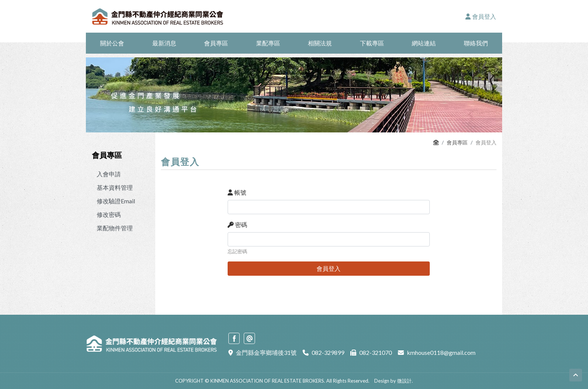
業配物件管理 (115, 228)
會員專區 (216, 43)
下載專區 (372, 43)
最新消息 (164, 43)
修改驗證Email (116, 201)
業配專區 (268, 43)
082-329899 (328, 352)
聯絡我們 (476, 43)
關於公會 (112, 43)
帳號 (237, 192)
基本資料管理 (115, 187)
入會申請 (109, 174)
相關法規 (320, 43)
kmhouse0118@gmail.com (441, 352)
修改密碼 (109, 214)
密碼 (237, 225)
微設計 (404, 381)
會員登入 (481, 16)
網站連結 (424, 43)
